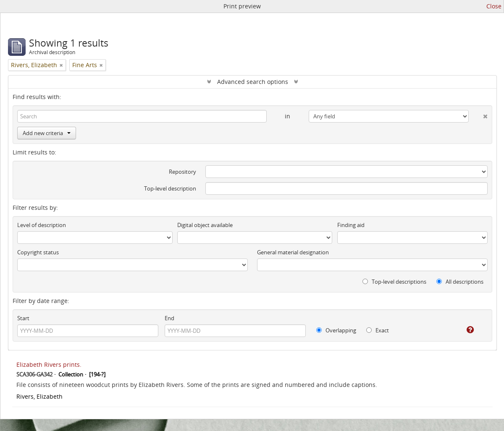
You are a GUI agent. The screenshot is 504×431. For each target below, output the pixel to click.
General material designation (293, 252)
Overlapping (336, 330)
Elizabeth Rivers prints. (49, 364)
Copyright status (38, 252)
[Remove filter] (61, 65)
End (169, 318)
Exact (378, 330)
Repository (182, 172)
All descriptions (460, 282)
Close (494, 6)
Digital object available (205, 225)
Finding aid (351, 225)
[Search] (142, 116)
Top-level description (170, 188)
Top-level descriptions (394, 282)
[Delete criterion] (478, 115)
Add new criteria (47, 133)
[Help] (464, 330)
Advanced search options (253, 82)
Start (23, 318)
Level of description (42, 225)
